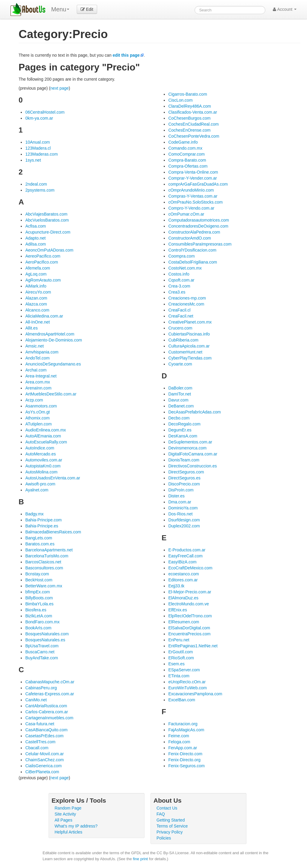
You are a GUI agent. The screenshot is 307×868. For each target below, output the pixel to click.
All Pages (63, 820)
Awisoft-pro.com (40, 484)
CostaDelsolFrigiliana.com (193, 262)
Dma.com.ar (180, 502)
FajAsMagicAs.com (186, 730)
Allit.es (31, 328)
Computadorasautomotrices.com (198, 220)
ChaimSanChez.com (44, 760)
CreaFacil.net (181, 316)
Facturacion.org (183, 724)
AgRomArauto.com (43, 280)
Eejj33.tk (176, 586)
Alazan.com (36, 298)
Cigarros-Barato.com (188, 94)
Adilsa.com (35, 244)
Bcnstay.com (37, 574)
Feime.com (179, 736)
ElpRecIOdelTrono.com (190, 616)
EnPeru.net (179, 640)
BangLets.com (39, 538)
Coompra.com (181, 256)
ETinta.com (179, 676)
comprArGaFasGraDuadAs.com (198, 184)
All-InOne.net (37, 322)
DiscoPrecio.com (184, 484)
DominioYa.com (183, 508)
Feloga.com (179, 742)
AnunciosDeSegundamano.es (53, 364)
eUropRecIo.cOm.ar (187, 682)
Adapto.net (35, 238)
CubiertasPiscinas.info (189, 334)
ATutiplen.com (38, 424)
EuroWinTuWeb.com (187, 688)
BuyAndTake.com (42, 658)
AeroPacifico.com (42, 262)
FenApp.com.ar (183, 748)
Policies (164, 838)
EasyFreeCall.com (185, 556)
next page (60, 88)
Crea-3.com (179, 286)
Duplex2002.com (184, 526)
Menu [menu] (60, 9)
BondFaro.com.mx (42, 622)
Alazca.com (36, 304)
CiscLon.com (180, 100)
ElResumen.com (184, 622)
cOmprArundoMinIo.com (191, 190)
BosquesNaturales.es (45, 640)
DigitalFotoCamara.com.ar (193, 454)
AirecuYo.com (38, 292)
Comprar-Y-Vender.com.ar (192, 178)
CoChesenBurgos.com (189, 118)
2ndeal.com (36, 184)
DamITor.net (179, 394)
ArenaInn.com (38, 388)
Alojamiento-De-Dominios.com (54, 340)
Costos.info (179, 274)
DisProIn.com (181, 490)
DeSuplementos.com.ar (190, 442)
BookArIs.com (38, 628)
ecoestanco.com (183, 574)
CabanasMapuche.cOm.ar (50, 682)
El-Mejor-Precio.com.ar (190, 592)
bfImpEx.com (37, 592)
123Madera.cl (38, 148)
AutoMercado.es (40, 454)
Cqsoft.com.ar (181, 280)
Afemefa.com (37, 268)
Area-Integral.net (41, 376)
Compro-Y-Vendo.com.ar (191, 208)
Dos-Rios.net (180, 514)
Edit (87, 9)
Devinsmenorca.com (187, 448)
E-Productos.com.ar (187, 550)
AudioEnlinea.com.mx (45, 430)
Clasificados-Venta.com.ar (193, 112)
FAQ (161, 814)
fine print (140, 859)
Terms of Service (172, 826)
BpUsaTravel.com (42, 646)
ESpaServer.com (184, 670)
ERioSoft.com (181, 658)
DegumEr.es (180, 430)
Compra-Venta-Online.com (193, 172)
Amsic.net (34, 346)
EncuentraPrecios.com (189, 634)
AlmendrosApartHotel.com (50, 334)
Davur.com (178, 400)
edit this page (126, 55)
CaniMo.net (36, 700)
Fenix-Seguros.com (186, 766)
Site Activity (65, 814)
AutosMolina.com (41, 472)
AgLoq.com (36, 274)
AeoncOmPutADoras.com (49, 250)
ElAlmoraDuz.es (183, 598)
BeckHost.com (39, 580)
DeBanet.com (181, 406)
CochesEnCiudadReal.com (193, 124)
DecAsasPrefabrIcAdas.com (194, 412)
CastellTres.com (40, 742)
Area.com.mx (37, 382)
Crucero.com (180, 328)
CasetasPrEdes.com (44, 736)
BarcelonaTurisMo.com (47, 556)
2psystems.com (40, 190)
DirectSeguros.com (186, 472)
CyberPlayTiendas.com (190, 358)
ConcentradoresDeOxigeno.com (198, 226)
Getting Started (171, 820)
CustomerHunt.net (185, 352)
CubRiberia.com (183, 340)
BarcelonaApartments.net (49, 550)
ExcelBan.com (182, 700)
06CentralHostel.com (45, 112)
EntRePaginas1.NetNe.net (193, 646)
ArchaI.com (36, 370)
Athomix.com (37, 418)
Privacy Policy (170, 832)
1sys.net (33, 160)
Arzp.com (34, 400)
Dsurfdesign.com (184, 520)
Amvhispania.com (42, 352)
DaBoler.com (180, 388)
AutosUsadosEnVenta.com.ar (53, 478)
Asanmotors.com (41, 406)
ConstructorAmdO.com (189, 238)
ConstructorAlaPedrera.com (194, 232)
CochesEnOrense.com (189, 130)
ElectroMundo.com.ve (188, 604)
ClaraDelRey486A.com (189, 106)
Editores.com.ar (183, 580)
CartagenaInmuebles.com (49, 718)
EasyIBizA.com (182, 562)
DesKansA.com (183, 436)
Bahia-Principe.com (43, 520)
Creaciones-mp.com (187, 298)
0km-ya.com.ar (39, 118)
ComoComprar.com (186, 154)
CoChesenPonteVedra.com (194, 136)
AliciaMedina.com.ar (44, 316)
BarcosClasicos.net (43, 562)
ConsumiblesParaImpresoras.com (200, 244)
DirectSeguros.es (184, 478)
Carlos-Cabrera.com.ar (46, 712)
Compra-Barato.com (187, 160)
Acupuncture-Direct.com (48, 232)
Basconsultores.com (44, 568)
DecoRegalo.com (184, 424)
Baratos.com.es (40, 544)
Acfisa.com (35, 226)
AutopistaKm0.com (43, 466)
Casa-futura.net (40, 724)
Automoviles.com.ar (44, 460)
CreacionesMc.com (186, 304)
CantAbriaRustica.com (46, 706)
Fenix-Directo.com (185, 754)
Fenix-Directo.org (184, 760)
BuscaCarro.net (40, 652)
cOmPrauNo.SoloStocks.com (195, 202)
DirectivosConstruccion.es (192, 466)
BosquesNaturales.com (47, 634)
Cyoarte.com (180, 364)
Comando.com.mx (185, 148)
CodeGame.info (183, 142)
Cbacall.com (37, 748)
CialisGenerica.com (43, 766)
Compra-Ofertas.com (188, 166)
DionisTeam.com (184, 460)
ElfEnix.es (177, 610)
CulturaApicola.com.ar (189, 346)
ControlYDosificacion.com (192, 250)
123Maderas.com (41, 154)
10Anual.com (37, 142)
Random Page (68, 808)
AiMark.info (36, 286)
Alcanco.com (37, 310)
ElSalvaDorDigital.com (189, 628)
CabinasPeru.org (41, 688)
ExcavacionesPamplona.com (195, 694)
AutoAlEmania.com (43, 436)
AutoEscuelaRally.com (46, 442)
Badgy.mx (34, 514)
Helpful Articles (69, 832)
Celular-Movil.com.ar (44, 754)
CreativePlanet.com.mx (190, 322)
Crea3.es (177, 292)
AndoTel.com (37, 358)
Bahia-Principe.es (42, 526)
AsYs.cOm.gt (37, 412)
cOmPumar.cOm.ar (186, 214)
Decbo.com (179, 418)
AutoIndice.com (40, 448)
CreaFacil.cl (179, 310)
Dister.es (176, 496)
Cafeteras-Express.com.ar (50, 694)
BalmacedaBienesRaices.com (53, 532)
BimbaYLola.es (39, 604)
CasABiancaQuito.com (46, 730)
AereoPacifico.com (43, 256)
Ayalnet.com (37, 490)
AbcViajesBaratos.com (46, 214)
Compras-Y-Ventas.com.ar (193, 196)
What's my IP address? (76, 826)
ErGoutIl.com (180, 652)
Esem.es (176, 664)
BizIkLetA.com (39, 616)
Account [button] (285, 9)
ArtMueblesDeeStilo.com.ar (51, 394)
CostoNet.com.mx (185, 268)
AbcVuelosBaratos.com (47, 220)
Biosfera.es (36, 610)
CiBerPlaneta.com (42, 772)
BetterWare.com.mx (44, 586)
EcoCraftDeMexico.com (190, 568)
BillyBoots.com (39, 598)
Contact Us (167, 808)
